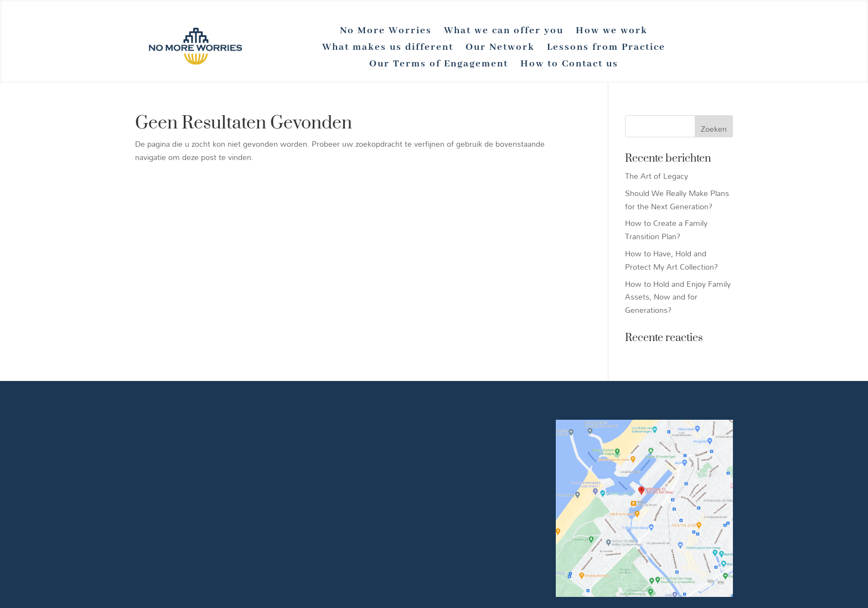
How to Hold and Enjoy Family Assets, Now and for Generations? (678, 297)
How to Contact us (569, 65)
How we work (612, 32)
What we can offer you (504, 32)
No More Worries (386, 32)
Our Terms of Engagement (439, 65)
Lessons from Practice (606, 48)
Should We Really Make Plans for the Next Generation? (677, 200)
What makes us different (388, 48)
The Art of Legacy (657, 176)
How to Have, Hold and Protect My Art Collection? (671, 260)
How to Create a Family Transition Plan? (666, 230)
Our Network (500, 48)
